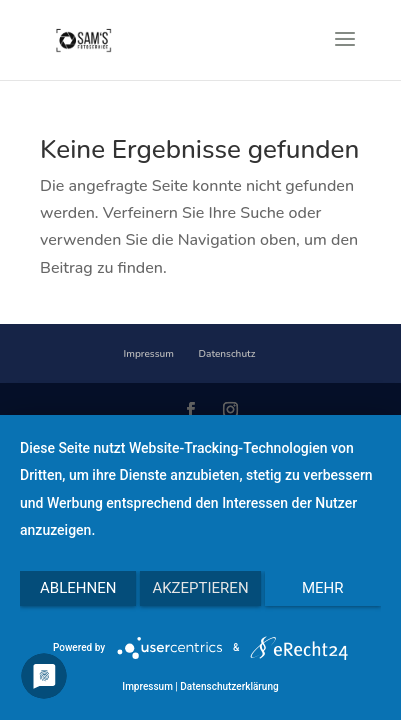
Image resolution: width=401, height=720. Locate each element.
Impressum (149, 354)
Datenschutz (227, 354)
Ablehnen (78, 588)
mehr (323, 588)
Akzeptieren (200, 588)
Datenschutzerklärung (229, 686)
